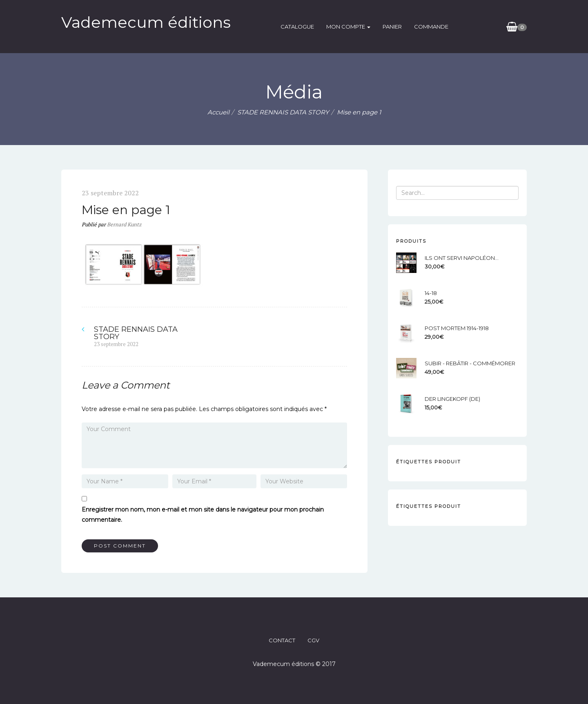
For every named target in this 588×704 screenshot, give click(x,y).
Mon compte (348, 27)
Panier (392, 27)
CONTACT (282, 640)
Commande (431, 27)
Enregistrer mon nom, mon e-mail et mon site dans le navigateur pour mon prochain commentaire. (203, 515)
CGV (313, 640)
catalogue (297, 27)
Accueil (218, 112)
